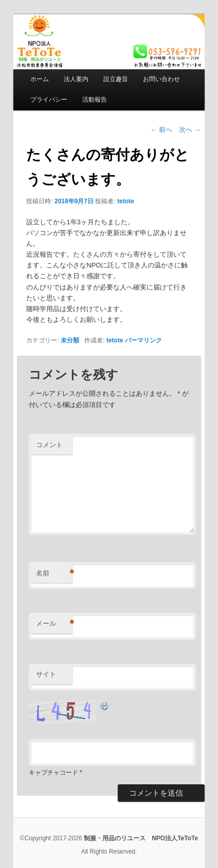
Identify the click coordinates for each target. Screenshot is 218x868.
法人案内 (76, 79)
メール (54, 624)
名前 (54, 574)
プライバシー (49, 100)
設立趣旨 (116, 79)
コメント (49, 445)
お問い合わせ (161, 79)
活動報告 (95, 100)
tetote (126, 201)
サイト (46, 674)
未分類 (70, 340)
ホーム (40, 79)
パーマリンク (143, 340)
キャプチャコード (53, 773)
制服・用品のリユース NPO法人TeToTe (141, 838)
